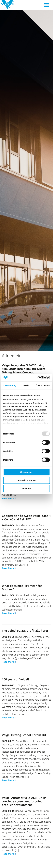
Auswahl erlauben (26, 480)
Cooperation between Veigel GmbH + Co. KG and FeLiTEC (26, 502)
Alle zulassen (26, 472)
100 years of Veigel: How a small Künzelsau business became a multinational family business (24, 860)
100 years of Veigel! (15, 664)
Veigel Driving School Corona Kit (24, 720)
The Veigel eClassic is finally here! (25, 616)
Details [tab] (26, 385)
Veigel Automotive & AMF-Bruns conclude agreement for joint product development (24, 786)
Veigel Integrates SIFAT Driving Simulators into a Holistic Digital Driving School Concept (24, 354)
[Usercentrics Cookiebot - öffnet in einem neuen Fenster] (38, 378)
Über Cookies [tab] (43, 385)
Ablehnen (26, 488)
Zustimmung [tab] (10, 385)
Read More (8, 553)
